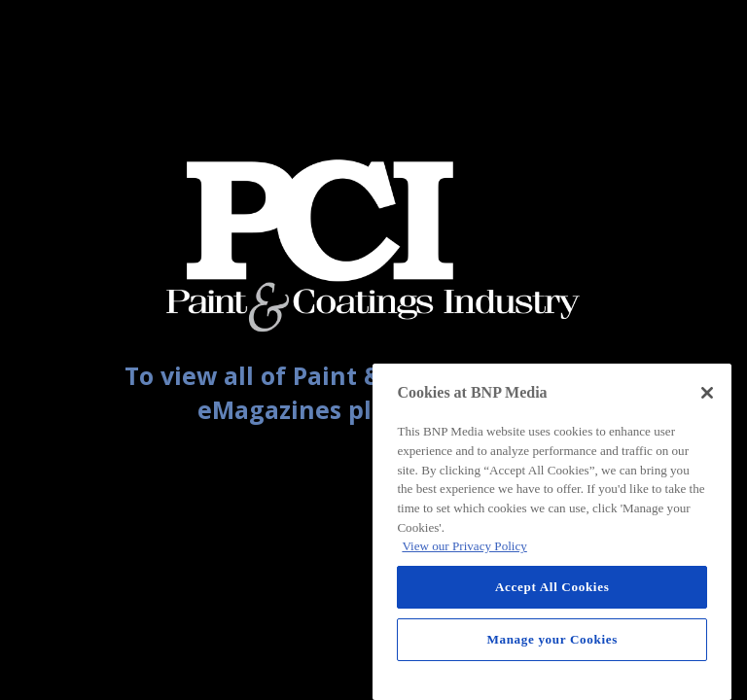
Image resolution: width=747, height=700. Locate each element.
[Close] (707, 393)
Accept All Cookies (552, 587)
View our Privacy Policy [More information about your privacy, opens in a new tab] (464, 546)
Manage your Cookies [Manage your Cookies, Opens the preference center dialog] (552, 639)
